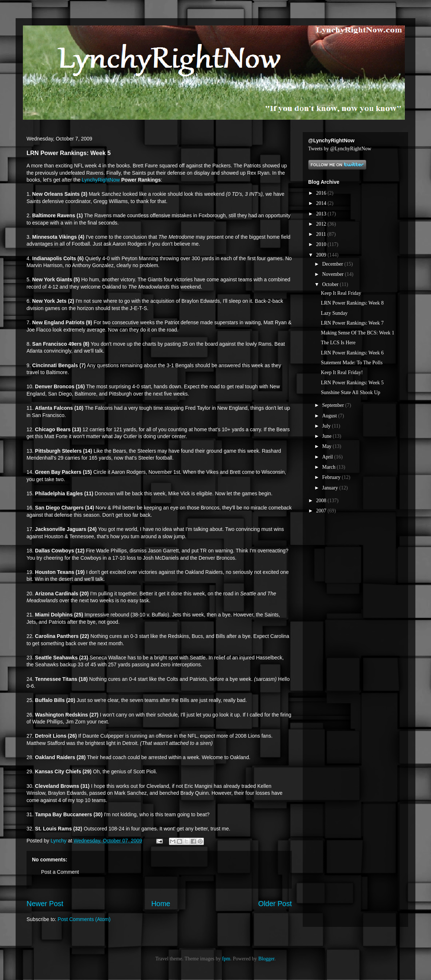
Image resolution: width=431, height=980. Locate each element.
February (332, 477)
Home (161, 904)
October (331, 284)
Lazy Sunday (334, 313)
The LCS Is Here (338, 343)
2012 (322, 224)
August (330, 416)
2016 (322, 193)
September (333, 405)
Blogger (266, 959)
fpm (226, 959)
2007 (322, 511)
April (328, 457)
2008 (322, 501)
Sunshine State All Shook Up (351, 392)
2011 (322, 234)
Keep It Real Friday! (342, 372)
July (327, 426)
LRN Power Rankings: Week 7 (352, 323)
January (331, 488)
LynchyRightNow (101, 180)
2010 (322, 244)
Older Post (275, 904)
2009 (322, 255)
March (329, 467)
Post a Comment (60, 872)
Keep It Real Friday (341, 293)
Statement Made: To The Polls (352, 363)
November (333, 274)
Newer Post (45, 904)
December (333, 264)
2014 (322, 203)
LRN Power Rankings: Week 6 (352, 353)
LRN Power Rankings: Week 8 (352, 303)
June (327, 436)
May (327, 446)
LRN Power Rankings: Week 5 (352, 383)
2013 (322, 214)
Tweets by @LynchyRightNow (340, 149)
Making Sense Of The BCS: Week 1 (358, 333)
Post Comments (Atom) (84, 919)
